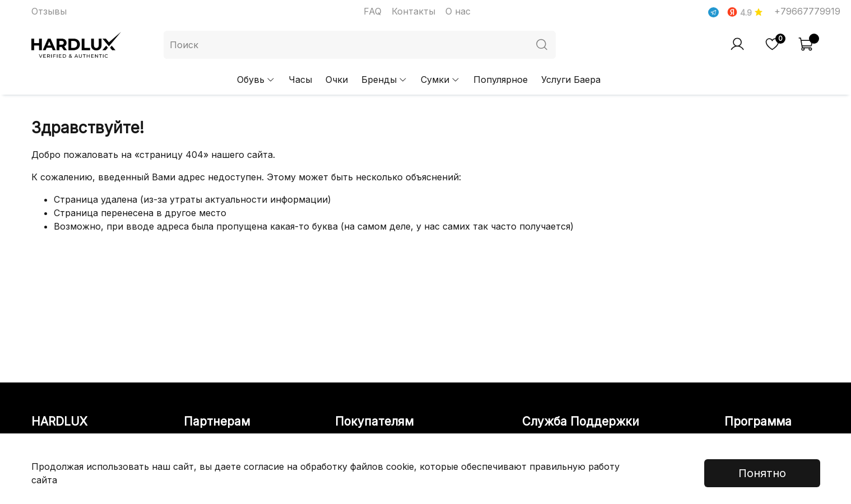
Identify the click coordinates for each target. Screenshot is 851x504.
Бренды (384, 80)
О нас (458, 11)
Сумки (440, 80)
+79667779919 (807, 11)
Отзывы (49, 11)
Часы (300, 80)
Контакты (413, 11)
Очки (337, 80)
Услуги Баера (571, 80)
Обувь (256, 80)
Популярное (501, 80)
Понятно (762, 473)
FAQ (373, 11)
